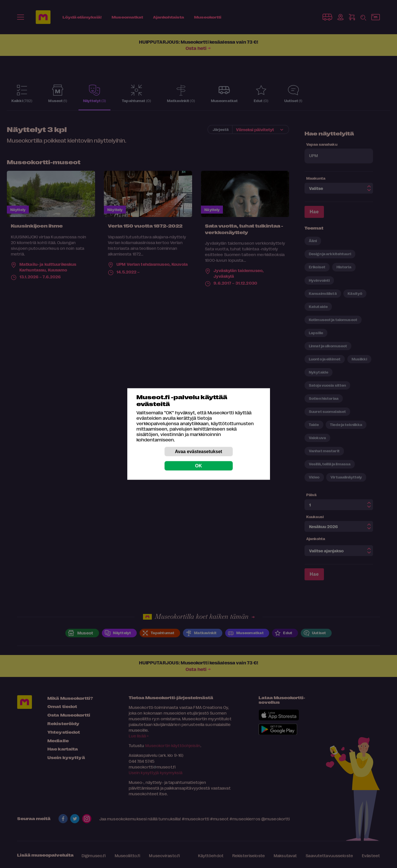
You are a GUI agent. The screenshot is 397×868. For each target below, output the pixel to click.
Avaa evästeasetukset (199, 452)
